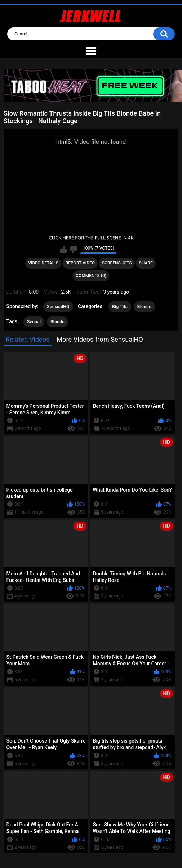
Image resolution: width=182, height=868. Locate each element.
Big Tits (120, 307)
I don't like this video (73, 250)
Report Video (80, 263)
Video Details (43, 263)
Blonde (144, 307)
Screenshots (117, 263)
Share (146, 263)
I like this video (64, 250)
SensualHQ (58, 307)
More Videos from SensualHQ (100, 339)
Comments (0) (91, 276)
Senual (34, 322)
